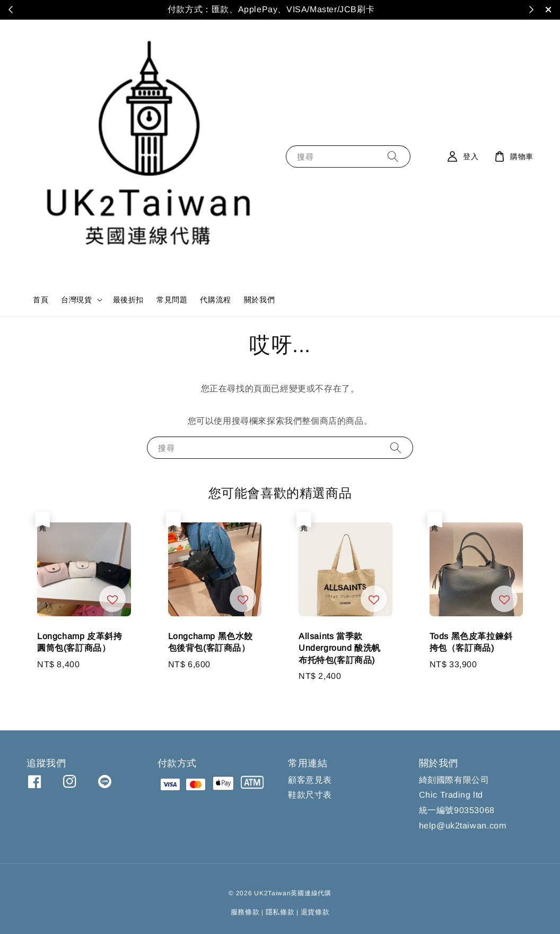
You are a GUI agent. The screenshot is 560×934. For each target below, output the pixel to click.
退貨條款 (315, 912)
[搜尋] (393, 156)
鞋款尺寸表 (310, 795)
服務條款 (245, 912)
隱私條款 (280, 912)
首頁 (41, 300)
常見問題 (172, 300)
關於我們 (259, 300)
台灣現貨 (76, 300)
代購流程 (215, 300)
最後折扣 (128, 300)
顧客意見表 (310, 780)
